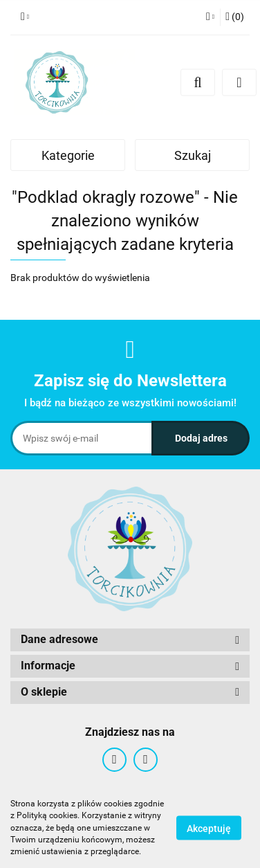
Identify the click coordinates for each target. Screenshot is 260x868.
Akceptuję (209, 829)
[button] (235, 17)
